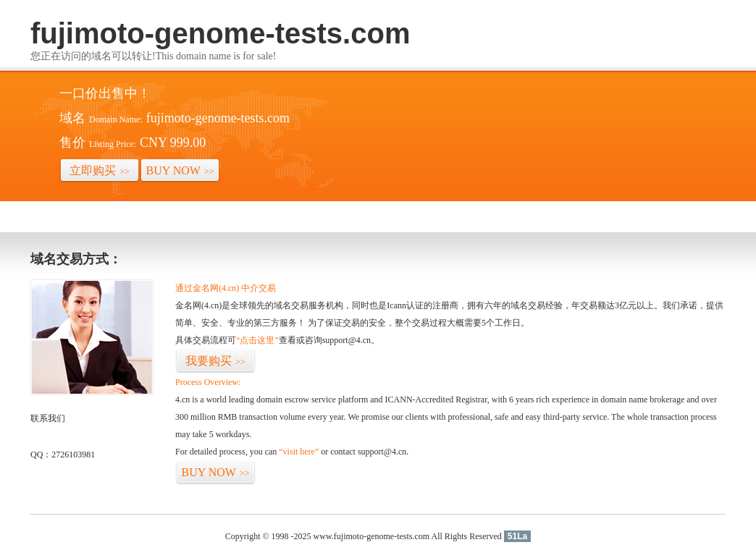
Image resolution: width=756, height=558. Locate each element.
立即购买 (100, 170)
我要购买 (215, 361)
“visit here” (299, 452)
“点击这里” (257, 340)
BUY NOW (180, 170)
